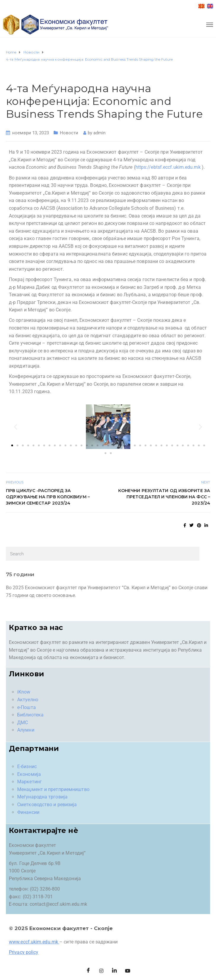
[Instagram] (101, 971)
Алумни (26, 730)
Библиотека (30, 715)
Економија (29, 774)
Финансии (28, 812)
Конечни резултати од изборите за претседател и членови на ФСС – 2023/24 (164, 497)
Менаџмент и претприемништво (53, 789)
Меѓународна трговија (42, 797)
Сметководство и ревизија (47, 805)
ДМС (23, 723)
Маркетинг (29, 782)
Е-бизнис (27, 766)
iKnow (24, 692)
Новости (69, 133)
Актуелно (28, 700)
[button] (16, 427)
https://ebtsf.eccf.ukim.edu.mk (168, 167)
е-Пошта (27, 707)
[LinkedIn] (115, 971)
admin (100, 133)
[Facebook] (88, 971)
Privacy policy (24, 952)
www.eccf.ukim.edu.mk (33, 942)
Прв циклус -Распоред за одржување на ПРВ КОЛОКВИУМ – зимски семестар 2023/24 (48, 497)
